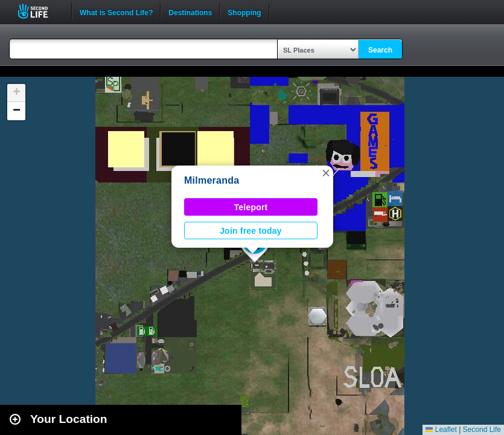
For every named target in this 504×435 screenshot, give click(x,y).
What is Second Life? (116, 11)
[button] (326, 173)
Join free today (251, 231)
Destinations (190, 11)
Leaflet (441, 430)
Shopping (244, 11)
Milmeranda (212, 180)
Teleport (251, 207)
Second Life (40, 11)
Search (380, 50)
